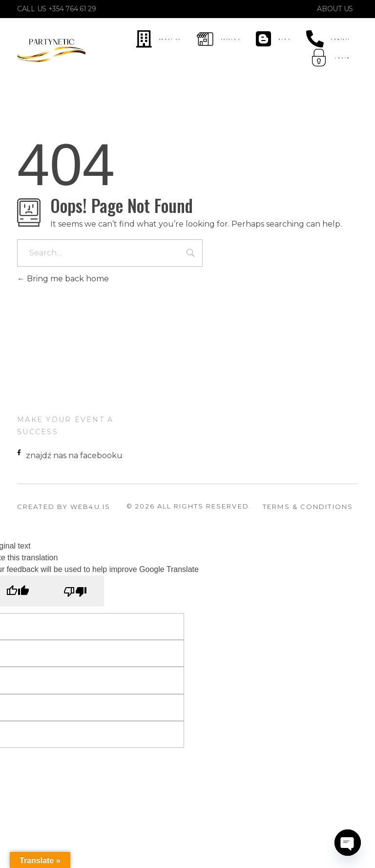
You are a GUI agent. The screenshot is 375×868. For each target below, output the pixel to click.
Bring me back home (63, 279)
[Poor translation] (75, 591)
